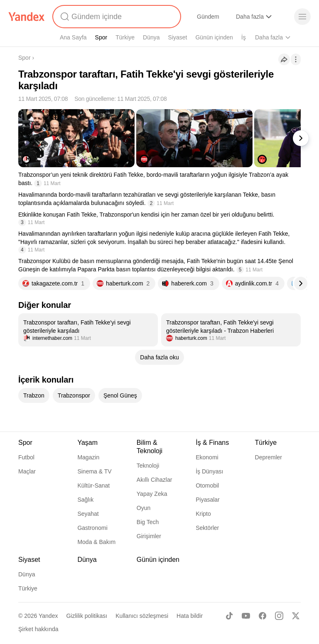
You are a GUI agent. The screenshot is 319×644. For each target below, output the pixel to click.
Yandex (48, 616)
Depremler (269, 457)
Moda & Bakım (96, 542)
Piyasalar (208, 500)
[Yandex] (27, 17)
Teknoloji (148, 466)
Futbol (26, 457)
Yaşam (87, 443)
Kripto (203, 514)
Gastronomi (92, 528)
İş (244, 37)
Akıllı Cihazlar (155, 480)
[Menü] (302, 17)
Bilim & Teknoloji (150, 447)
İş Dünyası (209, 471)
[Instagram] (279, 616)
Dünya (151, 37)
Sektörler (207, 528)
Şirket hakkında (38, 629)
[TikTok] (229, 616)
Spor (101, 37)
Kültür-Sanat (93, 485)
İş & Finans (212, 443)
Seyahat (88, 514)
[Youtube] (246, 616)
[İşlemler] (296, 59)
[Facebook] (263, 616)
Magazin (88, 457)
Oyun (144, 508)
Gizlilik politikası (87, 616)
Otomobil (207, 485)
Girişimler (149, 536)
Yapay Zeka (152, 494)
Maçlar (27, 471)
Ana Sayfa (73, 37)
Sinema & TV (94, 471)
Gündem (208, 17)
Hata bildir (190, 616)
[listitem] (88, 330)
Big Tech (148, 522)
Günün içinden (214, 37)
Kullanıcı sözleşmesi (142, 616)
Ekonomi (207, 457)
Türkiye (125, 37)
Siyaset (178, 37)
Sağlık (85, 500)
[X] (296, 616)
